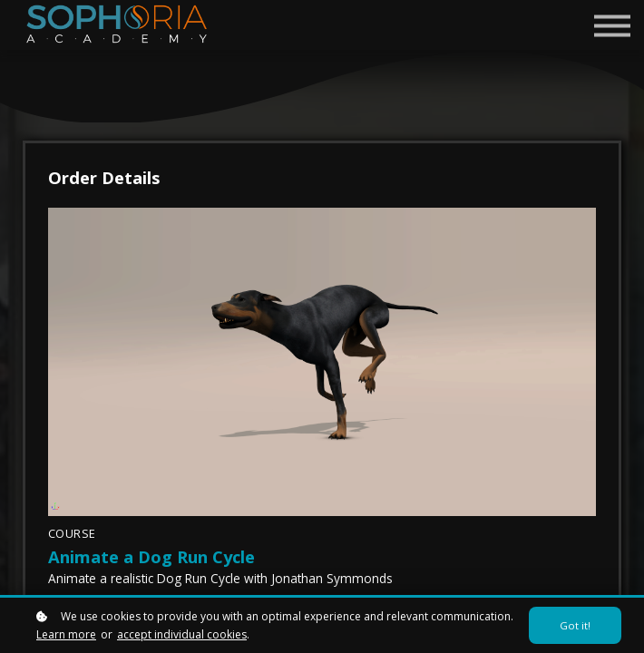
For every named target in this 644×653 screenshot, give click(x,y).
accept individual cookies (182, 634)
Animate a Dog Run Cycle (151, 556)
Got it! (575, 625)
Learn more (66, 634)
